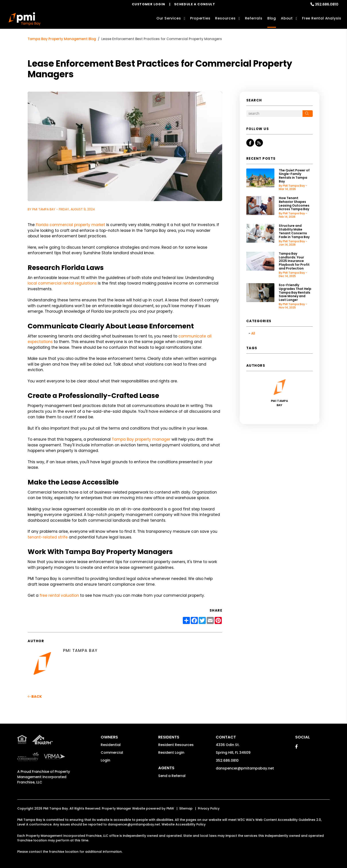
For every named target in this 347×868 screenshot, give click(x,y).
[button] (250, 143)
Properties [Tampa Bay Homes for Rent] (200, 18)
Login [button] (105, 760)
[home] (25, 19)
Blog (272, 18)
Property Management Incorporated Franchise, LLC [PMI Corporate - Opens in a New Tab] (44, 777)
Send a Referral (172, 776)
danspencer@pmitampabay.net (245, 768)
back (35, 697)
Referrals (254, 18)
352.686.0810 (327, 4)
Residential (111, 745)
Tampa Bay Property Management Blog (62, 39)
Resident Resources (176, 745)
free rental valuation (59, 595)
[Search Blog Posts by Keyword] (274, 114)
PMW (170, 808)
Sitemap (186, 808)
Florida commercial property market (70, 225)
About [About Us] (287, 18)
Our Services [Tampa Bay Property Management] (169, 18)
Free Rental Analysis (322, 18)
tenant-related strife (48, 537)
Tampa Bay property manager (141, 439)
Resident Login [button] (171, 753)
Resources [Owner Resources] (225, 18)
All (253, 333)
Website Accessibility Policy (184, 824)
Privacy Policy (209, 808)
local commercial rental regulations (62, 283)
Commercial (112, 753)
